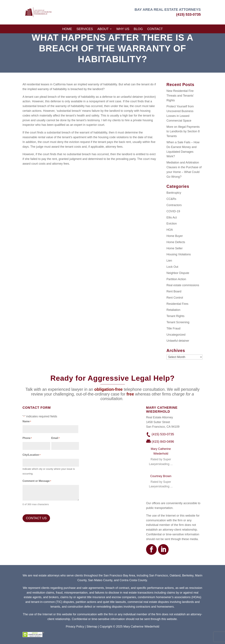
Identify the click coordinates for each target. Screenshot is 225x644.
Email (55, 438)
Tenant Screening (178, 322)
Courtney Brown (161, 476)
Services (85, 29)
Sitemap (92, 627)
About (103, 29)
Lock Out (172, 267)
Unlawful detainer (178, 341)
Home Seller (175, 248)
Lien (169, 261)
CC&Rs (171, 199)
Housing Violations (179, 254)
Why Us (123, 29)
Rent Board (174, 291)
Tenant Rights (175, 316)
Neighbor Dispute (178, 273)
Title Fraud (173, 328)
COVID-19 (173, 211)
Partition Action (176, 279)
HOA (170, 230)
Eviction (172, 224)
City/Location (32, 455)
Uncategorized (176, 335)
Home (67, 29)
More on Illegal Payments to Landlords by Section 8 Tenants (183, 132)
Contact (155, 29)
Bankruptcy (174, 193)
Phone (27, 438)
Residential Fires (177, 304)
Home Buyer (175, 236)
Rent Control (175, 298)
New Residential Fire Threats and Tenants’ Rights (180, 96)
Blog (138, 29)
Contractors (174, 205)
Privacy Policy (75, 627)
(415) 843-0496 (163, 442)
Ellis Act (172, 217)
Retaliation (173, 310)
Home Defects (176, 242)
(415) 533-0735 (188, 14)
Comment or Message (37, 481)
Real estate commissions (183, 285)
